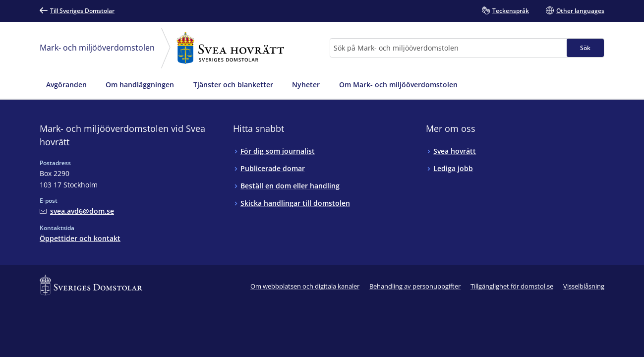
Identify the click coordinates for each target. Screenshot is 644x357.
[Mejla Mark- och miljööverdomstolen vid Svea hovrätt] (77, 211)
